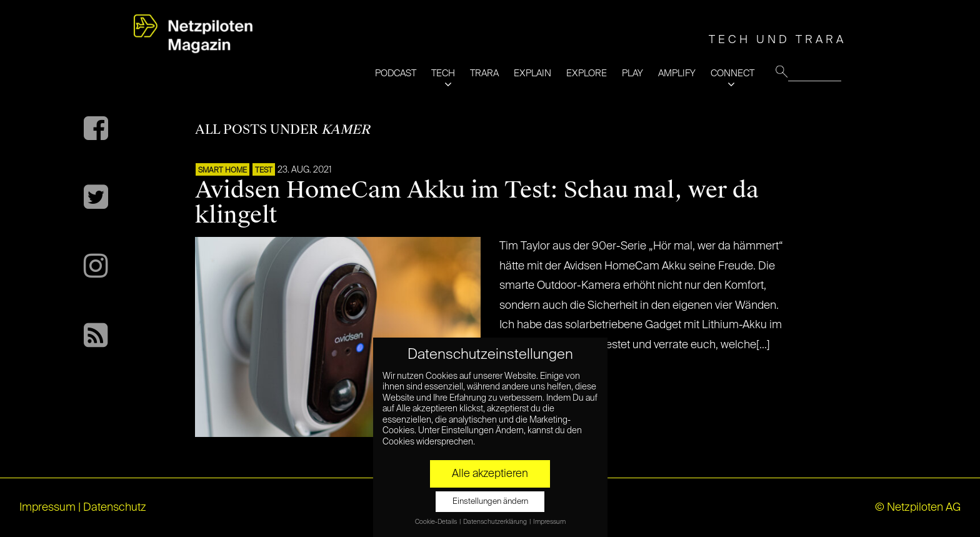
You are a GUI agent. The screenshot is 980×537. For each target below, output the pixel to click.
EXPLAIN (532, 73)
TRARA (484, 73)
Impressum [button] (549, 522)
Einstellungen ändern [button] (490, 502)
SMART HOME (222, 171)
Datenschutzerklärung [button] (496, 522)
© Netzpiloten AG (918, 508)
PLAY (632, 73)
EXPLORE (587, 73)
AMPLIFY (677, 73)
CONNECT (732, 73)
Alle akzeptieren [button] (490, 474)
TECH (443, 73)
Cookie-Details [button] (437, 522)
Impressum (47, 508)
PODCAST (396, 73)
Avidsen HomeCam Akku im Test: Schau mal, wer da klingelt (477, 203)
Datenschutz (115, 508)
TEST (264, 171)
